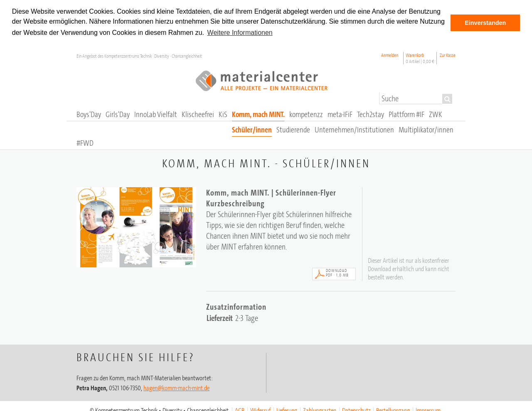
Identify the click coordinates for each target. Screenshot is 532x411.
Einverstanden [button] (485, 23)
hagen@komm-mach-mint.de (176, 387)
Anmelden (390, 55)
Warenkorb (420, 58)
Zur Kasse (448, 55)
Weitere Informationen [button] (240, 33)
